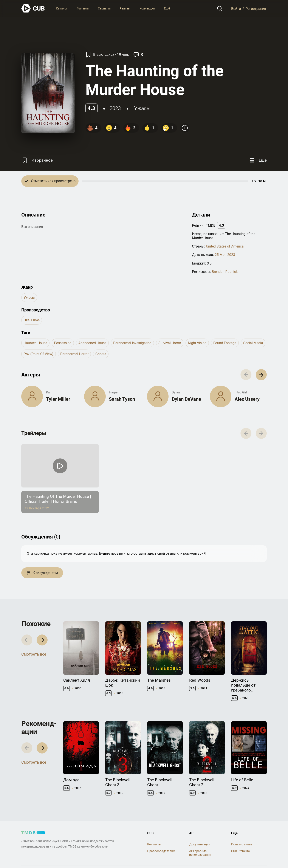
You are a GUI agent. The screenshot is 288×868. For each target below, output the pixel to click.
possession (63, 343)
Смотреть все (34, 654)
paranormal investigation (132, 343)
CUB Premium (240, 851)
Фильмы (83, 8)
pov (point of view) (39, 354)
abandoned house (92, 343)
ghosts (101, 354)
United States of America (225, 246)
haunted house (35, 343)
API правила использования (200, 853)
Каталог (62, 8)
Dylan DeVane (186, 399)
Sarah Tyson (122, 399)
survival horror (170, 343)
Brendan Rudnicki (225, 272)
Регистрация (256, 9)
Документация (200, 844)
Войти (236, 9)
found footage (225, 343)
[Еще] (258, 160)
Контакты (154, 844)
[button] (261, 375)
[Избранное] (37, 160)
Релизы (125, 8)
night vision (197, 343)
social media (253, 343)
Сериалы (104, 8)
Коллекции (147, 8)
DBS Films (32, 320)
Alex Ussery (247, 399)
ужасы (142, 108)
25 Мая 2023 (225, 255)
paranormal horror (74, 354)
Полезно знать (242, 844)
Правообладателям (161, 851)
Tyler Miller (58, 399)
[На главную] (33, 9)
